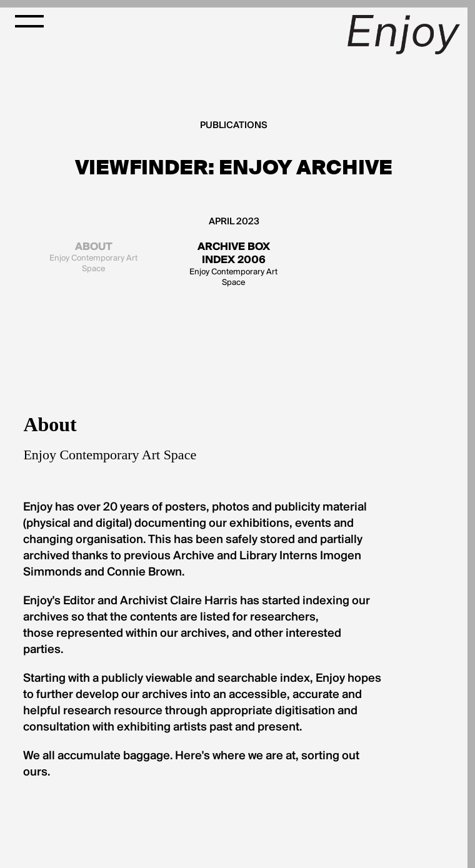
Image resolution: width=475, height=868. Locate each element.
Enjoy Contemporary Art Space (94, 257)
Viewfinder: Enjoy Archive (234, 168)
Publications (234, 126)
